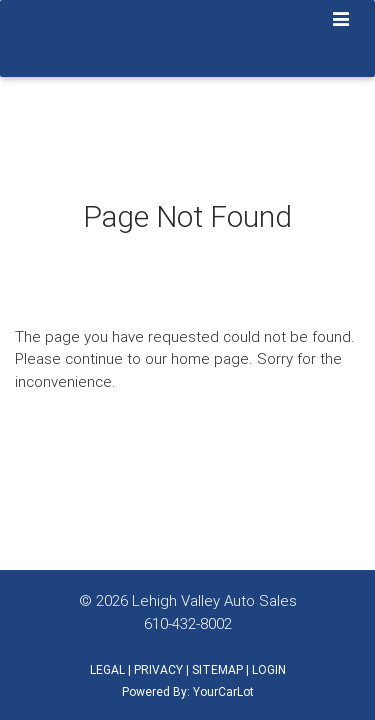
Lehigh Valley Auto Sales (214, 600)
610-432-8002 (188, 623)
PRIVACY (158, 669)
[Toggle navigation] (341, 21)
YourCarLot (223, 691)
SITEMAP (217, 669)
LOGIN (269, 669)
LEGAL (107, 669)
